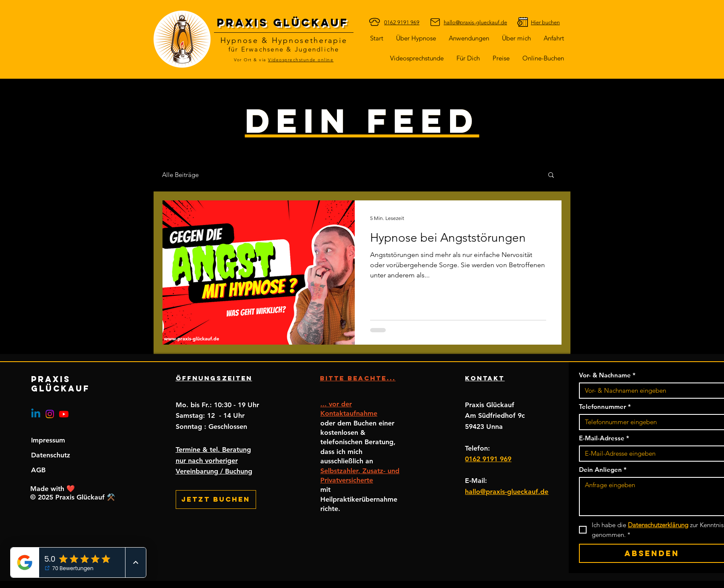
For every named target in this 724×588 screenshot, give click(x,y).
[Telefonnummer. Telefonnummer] (649, 422)
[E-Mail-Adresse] (649, 454)
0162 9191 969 (488, 459)
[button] (468, 58)
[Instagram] (50, 414)
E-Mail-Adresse (604, 438)
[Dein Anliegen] (652, 497)
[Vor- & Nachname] (649, 391)
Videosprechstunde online (301, 60)
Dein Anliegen (603, 470)
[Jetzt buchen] (216, 500)
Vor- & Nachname (607, 375)
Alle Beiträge (180, 175)
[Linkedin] (36, 414)
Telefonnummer (605, 407)
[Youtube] (64, 414)
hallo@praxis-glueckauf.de (507, 492)
